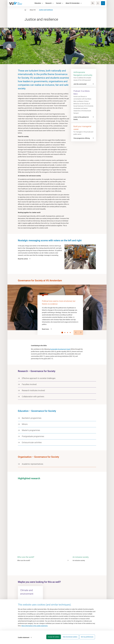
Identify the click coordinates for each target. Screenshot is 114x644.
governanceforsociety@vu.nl (30, 588)
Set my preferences (87, 638)
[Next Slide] (81, 333)
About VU (33, 10)
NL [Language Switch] (93, 3)
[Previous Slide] (76, 333)
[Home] (25, 10)
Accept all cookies (50, 638)
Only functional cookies (68, 638)
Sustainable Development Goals (60, 349)
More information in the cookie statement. (35, 627)
